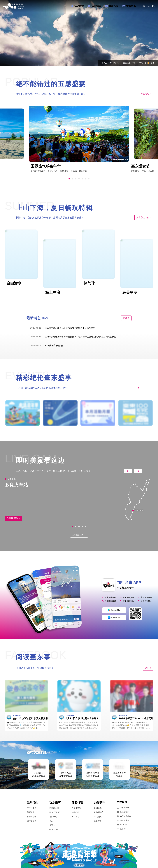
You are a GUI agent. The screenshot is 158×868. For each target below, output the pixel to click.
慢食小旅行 (76, 808)
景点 (51, 821)
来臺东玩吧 (54, 808)
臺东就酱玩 (123, 812)
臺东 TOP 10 (55, 812)
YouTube (122, 825)
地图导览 (53, 817)
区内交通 (98, 817)
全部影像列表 (79, 535)
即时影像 (98, 808)
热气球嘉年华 (124, 816)
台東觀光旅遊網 (14, 6)
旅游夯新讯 (32, 817)
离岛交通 (98, 821)
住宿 (52, 825)
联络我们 (122, 829)
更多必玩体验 (144, 218)
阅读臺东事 (32, 821)
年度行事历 (32, 808)
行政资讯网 (123, 808)
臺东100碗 (54, 830)
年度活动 (146, 94)
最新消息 (31, 812)
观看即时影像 (13, 518)
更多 (126, 318)
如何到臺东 (99, 812)
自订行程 (75, 817)
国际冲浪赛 (123, 821)
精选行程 (75, 812)
